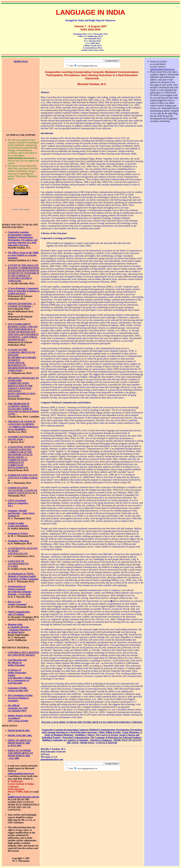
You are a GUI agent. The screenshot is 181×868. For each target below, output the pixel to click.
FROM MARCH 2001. (19, 731)
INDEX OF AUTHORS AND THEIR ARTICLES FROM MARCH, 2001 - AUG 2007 (20, 754)
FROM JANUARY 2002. (20, 735)
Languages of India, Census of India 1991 (18, 689)
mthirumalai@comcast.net (21, 774)
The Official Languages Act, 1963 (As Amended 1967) (18, 708)
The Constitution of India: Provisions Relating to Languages (20, 698)
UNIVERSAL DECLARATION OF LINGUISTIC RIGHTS (23, 654)
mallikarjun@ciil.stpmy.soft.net (23, 797)
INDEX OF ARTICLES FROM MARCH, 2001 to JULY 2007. (19, 743)
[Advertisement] (21, 76)
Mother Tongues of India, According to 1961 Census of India (20, 718)
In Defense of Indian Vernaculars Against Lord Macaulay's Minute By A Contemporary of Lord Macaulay (20, 677)
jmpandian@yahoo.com (52, 759)
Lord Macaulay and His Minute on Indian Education (17, 663)
